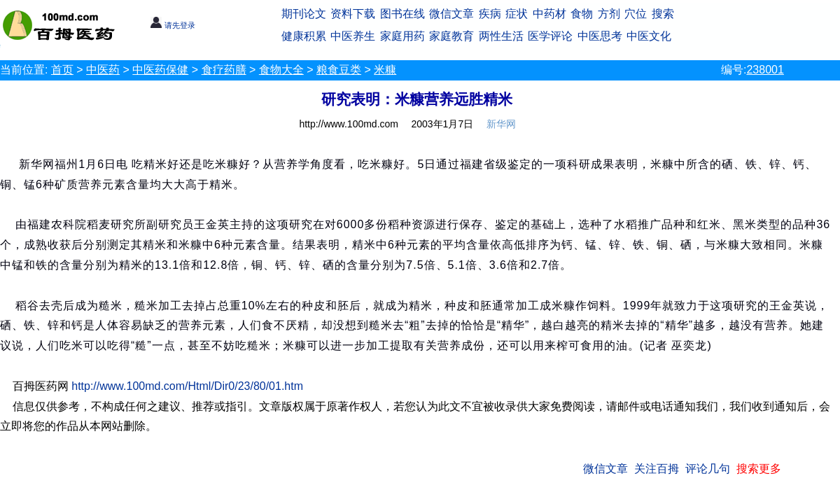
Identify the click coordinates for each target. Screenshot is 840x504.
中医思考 (600, 36)
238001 (765, 70)
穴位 (636, 14)
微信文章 (451, 14)
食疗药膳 (224, 70)
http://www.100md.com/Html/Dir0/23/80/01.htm (187, 386)
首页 (62, 70)
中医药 (103, 70)
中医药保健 (160, 70)
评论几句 (708, 469)
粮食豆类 (339, 70)
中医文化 (649, 36)
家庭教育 (451, 36)
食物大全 (281, 70)
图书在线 (402, 14)
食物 (582, 14)
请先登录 (173, 25)
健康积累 (304, 36)
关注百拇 (657, 469)
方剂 (609, 14)
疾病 (490, 14)
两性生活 (501, 36)
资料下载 (353, 14)
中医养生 (353, 36)
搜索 (663, 14)
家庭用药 (402, 36)
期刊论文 (304, 14)
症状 (517, 14)
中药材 (549, 14)
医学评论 (550, 36)
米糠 (385, 70)
